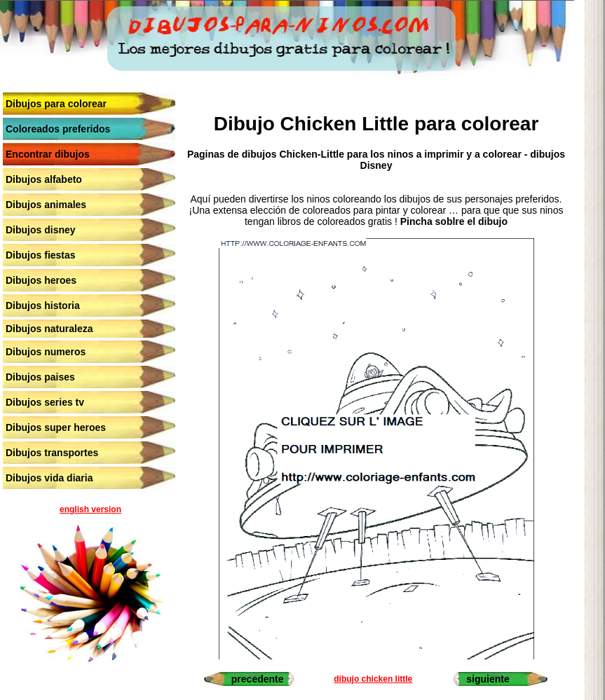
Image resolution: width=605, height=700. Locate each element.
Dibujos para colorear (56, 104)
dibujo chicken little (373, 679)
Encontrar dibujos (48, 154)
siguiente (488, 679)
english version (90, 509)
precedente (258, 679)
